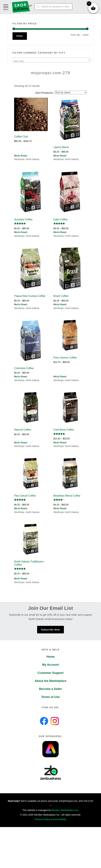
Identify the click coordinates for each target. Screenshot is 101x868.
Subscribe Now (50, 630)
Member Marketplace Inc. (65, 810)
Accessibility (59, 819)
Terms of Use (50, 697)
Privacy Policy (43, 819)
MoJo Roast (21, 156)
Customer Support (50, 673)
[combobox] (52, 60)
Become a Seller (50, 689)
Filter (20, 36)
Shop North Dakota (22, 7)
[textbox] (52, 61)
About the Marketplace (50, 681)
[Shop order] (71, 92)
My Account (50, 665)
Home (50, 657)
